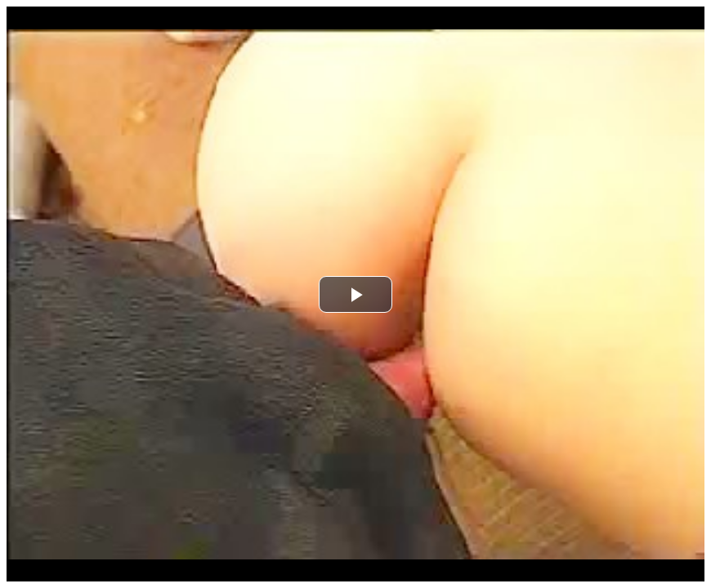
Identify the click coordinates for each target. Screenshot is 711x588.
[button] (355, 294)
